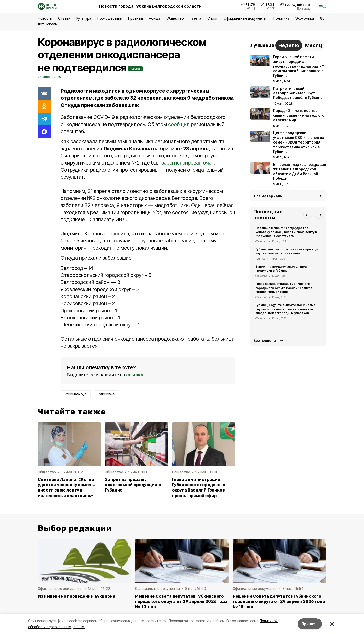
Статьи (64, 18)
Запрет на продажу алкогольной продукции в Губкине (133, 485)
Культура (84, 18)
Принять (310, 624)
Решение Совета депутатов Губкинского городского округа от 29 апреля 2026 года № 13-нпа (279, 601)
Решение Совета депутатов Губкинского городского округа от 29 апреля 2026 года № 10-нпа (181, 601)
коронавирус (76, 394)
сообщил (179, 124)
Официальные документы (246, 18)
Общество (175, 18)
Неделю (289, 45)
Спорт (212, 18)
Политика (281, 18)
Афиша (155, 18)
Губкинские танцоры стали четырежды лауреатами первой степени (287, 251)
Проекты (135, 18)
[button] (307, 215)
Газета (196, 18)
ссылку (135, 375)
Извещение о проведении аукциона (77, 596)
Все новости (265, 341)
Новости (45, 18)
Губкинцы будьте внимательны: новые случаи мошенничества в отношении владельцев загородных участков (286, 309)
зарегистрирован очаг (188, 163)
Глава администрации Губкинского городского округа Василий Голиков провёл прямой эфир (199, 487)
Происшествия (110, 18)
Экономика (305, 18)
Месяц (314, 45)
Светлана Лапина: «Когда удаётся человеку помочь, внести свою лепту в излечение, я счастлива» (66, 487)
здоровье (107, 394)
